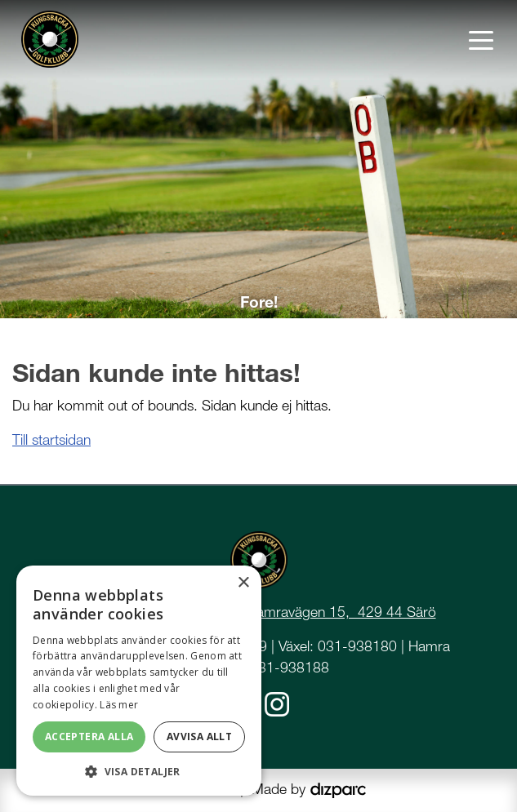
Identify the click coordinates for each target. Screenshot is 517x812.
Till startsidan (51, 439)
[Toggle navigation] (481, 39)
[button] (139, 771)
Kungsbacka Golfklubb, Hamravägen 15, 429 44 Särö (268, 612)
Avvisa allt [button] (199, 737)
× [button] (243, 583)
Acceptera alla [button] (89, 737)
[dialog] (139, 681)
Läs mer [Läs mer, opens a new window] (119, 705)
